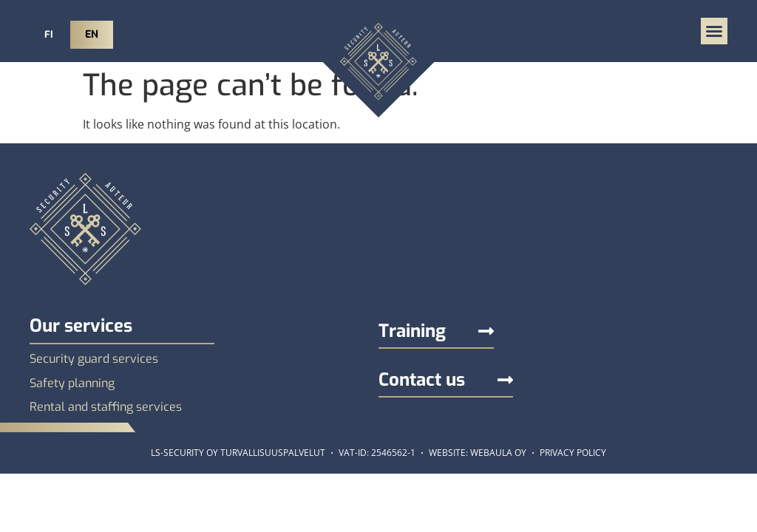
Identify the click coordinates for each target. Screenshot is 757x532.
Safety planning (72, 383)
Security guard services (94, 359)
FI (49, 34)
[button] (714, 31)
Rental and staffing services (106, 407)
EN (92, 34)
